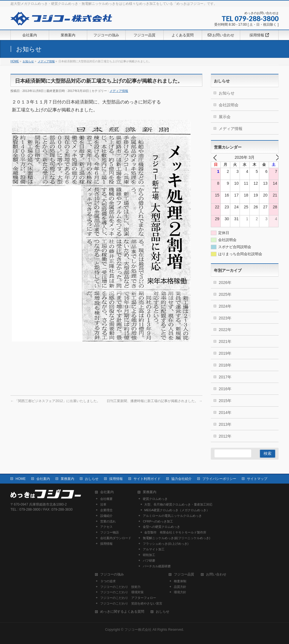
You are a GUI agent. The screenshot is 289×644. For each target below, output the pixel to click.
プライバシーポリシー (219, 479)
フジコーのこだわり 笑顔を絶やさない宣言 (131, 603)
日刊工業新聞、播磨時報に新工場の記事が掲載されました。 (155, 401)
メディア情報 (119, 91)
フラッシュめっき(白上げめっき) (166, 544)
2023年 (225, 318)
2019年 (225, 353)
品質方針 (180, 587)
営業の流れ (108, 521)
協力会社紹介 (181, 479)
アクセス (106, 527)
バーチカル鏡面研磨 (157, 566)
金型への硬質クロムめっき (161, 527)
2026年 (225, 283)
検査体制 (180, 581)
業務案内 (67, 479)
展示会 (225, 117)
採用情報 (116, 479)
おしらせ (92, 479)
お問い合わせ (216, 574)
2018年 (225, 365)
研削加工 (149, 555)
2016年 (225, 389)
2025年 (225, 294)
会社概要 (106, 499)
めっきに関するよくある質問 (122, 612)
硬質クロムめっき (155, 499)
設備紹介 (106, 516)
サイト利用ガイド (147, 479)
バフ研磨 (149, 561)
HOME (21, 479)
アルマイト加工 (154, 549)
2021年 (225, 341)
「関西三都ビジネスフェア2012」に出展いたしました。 (55, 401)
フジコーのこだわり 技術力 (120, 587)
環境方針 (180, 592)
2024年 (225, 306)
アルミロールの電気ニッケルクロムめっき (172, 516)
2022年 (225, 330)
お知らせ (227, 93)
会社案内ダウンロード (116, 538)
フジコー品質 (184, 574)
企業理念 (106, 510)
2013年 (225, 424)
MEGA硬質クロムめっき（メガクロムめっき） (177, 510)
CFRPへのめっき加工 (158, 521)
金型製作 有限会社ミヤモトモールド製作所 (175, 532)
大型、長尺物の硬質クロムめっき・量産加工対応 (178, 504)
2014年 (225, 413)
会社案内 (43, 479)
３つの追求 (108, 581)
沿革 (103, 504)
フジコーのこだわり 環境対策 (122, 592)
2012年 (225, 436)
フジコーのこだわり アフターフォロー (128, 598)
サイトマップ (257, 479)
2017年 (225, 377)
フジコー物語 (110, 532)
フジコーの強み (112, 574)
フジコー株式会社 (138, 630)
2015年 (225, 401)
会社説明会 (229, 105)
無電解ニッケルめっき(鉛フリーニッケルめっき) (176, 538)
